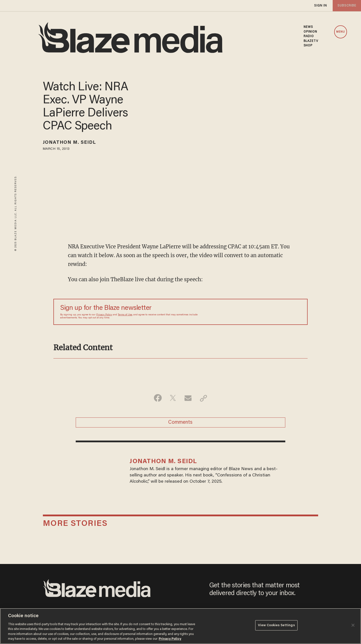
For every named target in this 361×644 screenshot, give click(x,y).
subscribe (346, 6)
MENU (341, 32)
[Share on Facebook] (157, 398)
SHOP (308, 46)
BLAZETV (311, 41)
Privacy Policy (104, 315)
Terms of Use (125, 315)
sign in (320, 6)
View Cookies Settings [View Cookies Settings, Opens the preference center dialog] (276, 626)
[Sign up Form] (266, 312)
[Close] (353, 625)
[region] (180, 626)
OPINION (310, 32)
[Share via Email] (188, 398)
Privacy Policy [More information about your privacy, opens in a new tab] (170, 639)
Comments (180, 423)
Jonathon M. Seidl (71, 143)
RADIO (309, 36)
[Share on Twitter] (173, 398)
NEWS (308, 27)
